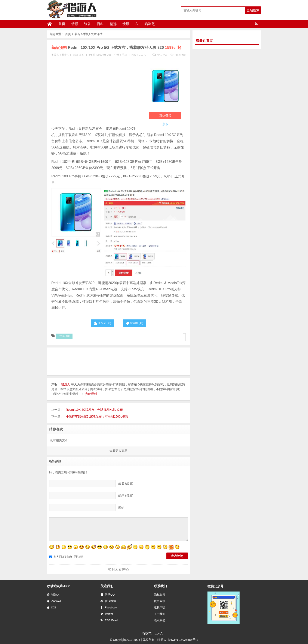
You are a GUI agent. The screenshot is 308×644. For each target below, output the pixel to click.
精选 (113, 24)
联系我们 (160, 620)
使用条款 (160, 601)
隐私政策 (160, 595)
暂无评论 (160, 55)
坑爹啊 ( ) (137, 323)
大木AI (159, 634)
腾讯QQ (108, 595)
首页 (62, 24)
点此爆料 (91, 394)
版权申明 (160, 607)
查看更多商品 (118, 451)
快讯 (126, 24)
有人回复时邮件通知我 (66, 557)
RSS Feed (109, 620)
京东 (82, 55)
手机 (86, 34)
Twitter (107, 614)
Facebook (109, 607)
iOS (52, 607)
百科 (100, 24)
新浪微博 (108, 601)
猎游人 (53, 595)
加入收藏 (178, 55)
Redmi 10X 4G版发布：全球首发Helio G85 (94, 410)
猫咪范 (150, 24)
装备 (87, 24)
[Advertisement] (96, 94)
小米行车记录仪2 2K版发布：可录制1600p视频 (97, 416)
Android (54, 601)
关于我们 (160, 614)
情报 (75, 24)
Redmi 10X (64, 336)
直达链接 (165, 115)
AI (137, 24)
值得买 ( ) (105, 323)
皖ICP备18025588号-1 (183, 640)
